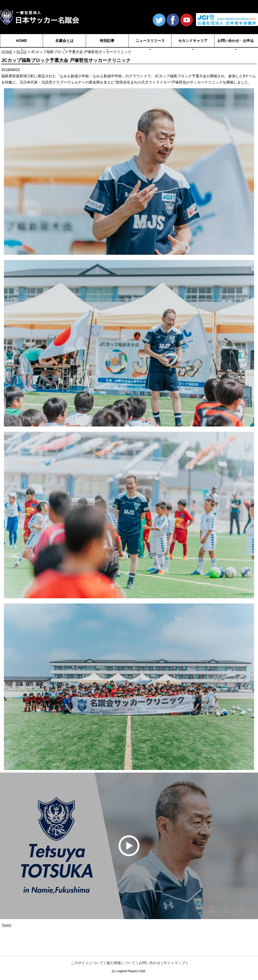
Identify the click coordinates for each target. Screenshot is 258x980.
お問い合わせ (150, 963)
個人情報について (121, 963)
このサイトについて (87, 963)
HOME (7, 52)
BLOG (21, 52)
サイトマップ (174, 963)
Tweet (7, 925)
